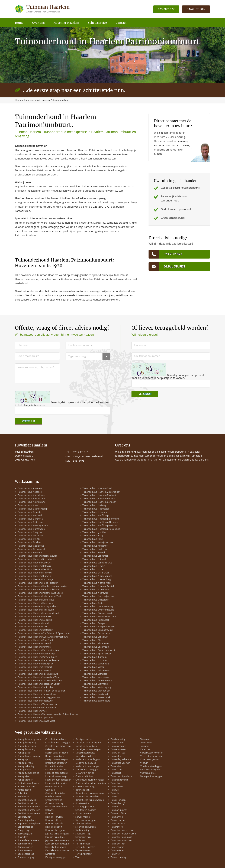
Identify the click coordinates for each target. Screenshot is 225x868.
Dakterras (50, 750)
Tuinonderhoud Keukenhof (95, 546)
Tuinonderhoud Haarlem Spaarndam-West (38, 678)
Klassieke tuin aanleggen (58, 844)
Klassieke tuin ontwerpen (58, 851)
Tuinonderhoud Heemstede (96, 509)
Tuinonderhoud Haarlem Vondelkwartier (37, 704)
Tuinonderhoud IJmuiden (94, 533)
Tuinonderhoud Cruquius (30, 533)
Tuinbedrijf (116, 773)
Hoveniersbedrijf (54, 827)
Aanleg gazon (24, 753)
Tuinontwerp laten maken (123, 834)
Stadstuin (80, 841)
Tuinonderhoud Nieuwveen (96, 590)
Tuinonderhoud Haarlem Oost (32, 627)
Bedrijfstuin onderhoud (29, 807)
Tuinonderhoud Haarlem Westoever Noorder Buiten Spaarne (48, 715)
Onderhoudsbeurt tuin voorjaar (91, 783)
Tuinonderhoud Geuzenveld (31, 549)
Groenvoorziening (54, 804)
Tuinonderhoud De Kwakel (30, 536)
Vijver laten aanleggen (151, 756)
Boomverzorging (26, 858)
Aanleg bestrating (26, 750)
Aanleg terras (24, 770)
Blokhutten (23, 837)
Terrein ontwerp (83, 851)
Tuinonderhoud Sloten (93, 640)
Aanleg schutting (26, 767)
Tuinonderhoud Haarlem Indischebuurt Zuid (39, 597)
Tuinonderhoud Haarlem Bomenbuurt (36, 559)
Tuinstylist (115, 854)
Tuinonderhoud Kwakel (94, 553)
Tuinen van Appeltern (121, 777)
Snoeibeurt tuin (83, 837)
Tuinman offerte (118, 814)
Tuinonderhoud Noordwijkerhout (98, 597)
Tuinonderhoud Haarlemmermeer (99, 502)
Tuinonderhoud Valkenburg (96, 664)
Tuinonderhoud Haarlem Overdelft (35, 644)
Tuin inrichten (117, 743)
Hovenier (50, 814)
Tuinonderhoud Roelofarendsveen (99, 617)
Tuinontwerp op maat (121, 837)
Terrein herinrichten (85, 847)
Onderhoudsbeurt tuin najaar (90, 780)
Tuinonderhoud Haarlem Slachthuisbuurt (38, 674)
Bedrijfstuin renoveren (29, 814)
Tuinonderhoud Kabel (93, 539)
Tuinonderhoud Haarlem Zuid (97, 489)
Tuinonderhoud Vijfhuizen (95, 674)
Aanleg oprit (24, 760)
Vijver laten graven (150, 760)
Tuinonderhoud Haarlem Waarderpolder (37, 708)
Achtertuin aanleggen (28, 783)
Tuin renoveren (118, 750)
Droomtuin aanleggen (56, 763)
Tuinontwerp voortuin (121, 841)
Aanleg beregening (27, 743)
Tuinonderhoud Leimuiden (95, 559)
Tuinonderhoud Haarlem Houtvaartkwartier (39, 590)
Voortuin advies (148, 773)
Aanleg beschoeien (27, 746)
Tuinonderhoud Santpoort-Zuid (97, 630)
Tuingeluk (115, 783)
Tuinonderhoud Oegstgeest (96, 600)
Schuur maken (83, 817)
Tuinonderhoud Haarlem (30, 553)
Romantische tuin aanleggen (89, 793)
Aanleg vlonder (25, 780)
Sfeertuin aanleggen (85, 820)
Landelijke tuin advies (86, 746)
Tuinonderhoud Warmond (95, 684)
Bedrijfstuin (23, 797)
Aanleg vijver (24, 777)
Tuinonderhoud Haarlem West (32, 711)
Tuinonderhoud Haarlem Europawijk (35, 580)
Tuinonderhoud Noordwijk (95, 593)
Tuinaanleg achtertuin (121, 760)
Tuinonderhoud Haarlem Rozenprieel (36, 664)
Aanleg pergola (25, 763)
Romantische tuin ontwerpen (90, 800)
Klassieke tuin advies (56, 847)
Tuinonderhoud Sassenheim (96, 634)
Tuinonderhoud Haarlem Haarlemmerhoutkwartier (43, 587)
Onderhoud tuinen (84, 777)
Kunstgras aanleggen (56, 858)
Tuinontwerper (118, 844)
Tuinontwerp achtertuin (122, 831)
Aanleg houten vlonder (29, 756)
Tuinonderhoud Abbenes (30, 492)
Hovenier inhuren (54, 817)
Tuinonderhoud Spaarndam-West (99, 650)
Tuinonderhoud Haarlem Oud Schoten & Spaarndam (44, 634)
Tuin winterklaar (118, 753)
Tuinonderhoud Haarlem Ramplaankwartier (39, 661)
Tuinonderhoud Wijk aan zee (97, 691)
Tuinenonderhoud (119, 780)
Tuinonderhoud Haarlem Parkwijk (34, 647)
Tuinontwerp (117, 827)
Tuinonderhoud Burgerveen (31, 529)
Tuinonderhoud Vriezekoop (96, 678)
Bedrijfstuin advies (27, 800)
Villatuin (144, 763)
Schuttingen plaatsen (86, 810)
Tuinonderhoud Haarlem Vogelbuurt (35, 701)
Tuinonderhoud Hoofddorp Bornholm (101, 519)
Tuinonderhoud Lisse (93, 570)
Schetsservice (82, 804)
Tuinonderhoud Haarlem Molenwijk (35, 620)
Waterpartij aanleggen (151, 777)
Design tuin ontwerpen (57, 760)
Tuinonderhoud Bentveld (30, 516)
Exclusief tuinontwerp (56, 777)
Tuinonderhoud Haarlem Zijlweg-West (36, 721)
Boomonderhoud (26, 854)
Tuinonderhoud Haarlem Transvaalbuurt (37, 694)
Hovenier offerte (54, 820)
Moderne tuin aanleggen (88, 760)
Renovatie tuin (82, 790)
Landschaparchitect (85, 753)
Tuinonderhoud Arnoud (29, 506)
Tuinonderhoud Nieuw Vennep (97, 576)
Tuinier (114, 797)
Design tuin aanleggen (57, 753)
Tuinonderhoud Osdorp (94, 603)
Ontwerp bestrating (85, 787)
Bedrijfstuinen (24, 817)
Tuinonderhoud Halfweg (94, 506)
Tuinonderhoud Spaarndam (96, 647)
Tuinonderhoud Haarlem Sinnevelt (34, 671)
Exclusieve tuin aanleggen (58, 780)
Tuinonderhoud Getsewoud (31, 546)
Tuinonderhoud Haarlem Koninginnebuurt (38, 607)
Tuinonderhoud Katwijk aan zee (98, 543)
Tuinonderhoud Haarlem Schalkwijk (35, 667)
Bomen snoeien (25, 847)
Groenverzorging (54, 800)
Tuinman (115, 807)
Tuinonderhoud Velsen (93, 667)
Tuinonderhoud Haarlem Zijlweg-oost (36, 718)
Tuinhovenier (117, 787)
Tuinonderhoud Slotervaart (96, 644)
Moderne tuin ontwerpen (88, 767)
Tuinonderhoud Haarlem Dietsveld (35, 573)
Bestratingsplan (25, 834)
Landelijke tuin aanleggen (88, 743)
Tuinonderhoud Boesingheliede (33, 526)
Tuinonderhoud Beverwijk (30, 519)
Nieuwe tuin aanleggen (87, 770)
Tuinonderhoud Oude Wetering (98, 607)
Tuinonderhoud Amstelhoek (31, 496)
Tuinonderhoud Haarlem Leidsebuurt (36, 610)
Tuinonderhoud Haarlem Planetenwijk (36, 654)
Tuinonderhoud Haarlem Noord (33, 624)
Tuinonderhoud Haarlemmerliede (99, 499)
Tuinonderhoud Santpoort (95, 624)
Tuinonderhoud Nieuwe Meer (97, 583)
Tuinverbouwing (118, 858)
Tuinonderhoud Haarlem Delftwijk (34, 566)
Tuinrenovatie (117, 847)
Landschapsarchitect (86, 756)
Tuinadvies (116, 767)
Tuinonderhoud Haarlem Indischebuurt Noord (40, 593)
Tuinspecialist (117, 851)
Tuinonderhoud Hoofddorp (95, 516)
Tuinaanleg (116, 756)
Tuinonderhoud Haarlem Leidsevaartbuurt (38, 613)
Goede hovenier (53, 797)
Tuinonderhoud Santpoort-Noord (98, 627)
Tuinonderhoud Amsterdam (31, 502)
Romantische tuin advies (87, 797)
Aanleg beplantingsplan (29, 740)
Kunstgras (50, 854)
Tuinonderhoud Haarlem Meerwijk (34, 617)
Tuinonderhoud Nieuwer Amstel (98, 587)
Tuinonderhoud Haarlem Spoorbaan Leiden (39, 684)
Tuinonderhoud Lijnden (94, 566)
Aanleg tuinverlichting (28, 773)
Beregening (23, 831)
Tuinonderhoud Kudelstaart (96, 549)
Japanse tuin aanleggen (57, 834)
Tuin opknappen (118, 746)
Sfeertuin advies (83, 824)
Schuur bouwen (83, 814)
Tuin (77, 858)
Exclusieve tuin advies (56, 783)
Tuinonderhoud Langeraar (95, 556)
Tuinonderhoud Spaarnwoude (97, 654)
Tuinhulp (115, 793)
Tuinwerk (145, 746)
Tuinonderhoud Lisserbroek (96, 573)
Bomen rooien (25, 844)
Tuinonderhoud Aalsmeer (30, 489)
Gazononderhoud (54, 787)
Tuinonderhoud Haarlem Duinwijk (34, 576)
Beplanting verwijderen (29, 824)
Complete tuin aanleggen (58, 743)
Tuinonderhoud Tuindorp (94, 657)
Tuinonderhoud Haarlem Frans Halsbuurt (38, 583)
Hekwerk (50, 810)
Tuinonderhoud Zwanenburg (96, 701)
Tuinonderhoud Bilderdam (30, 522)
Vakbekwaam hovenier (151, 753)
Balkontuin (23, 793)
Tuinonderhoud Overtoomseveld (98, 610)
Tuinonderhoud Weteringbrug (97, 688)
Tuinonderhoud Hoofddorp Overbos (100, 526)
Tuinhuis (115, 790)
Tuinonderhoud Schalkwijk (95, 637)
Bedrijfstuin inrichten (28, 804)
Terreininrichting (83, 854)
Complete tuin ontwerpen (58, 746)
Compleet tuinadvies (55, 740)
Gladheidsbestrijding (55, 793)
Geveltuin (50, 790)
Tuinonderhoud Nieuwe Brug (97, 580)
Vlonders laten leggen (151, 767)
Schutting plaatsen (85, 807)
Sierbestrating (82, 831)
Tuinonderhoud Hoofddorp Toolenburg (101, 529)
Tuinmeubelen (118, 820)
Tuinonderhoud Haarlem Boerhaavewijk (37, 556)
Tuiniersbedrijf (118, 804)
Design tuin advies (54, 756)
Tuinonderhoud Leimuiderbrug (97, 563)
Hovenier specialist (55, 824)
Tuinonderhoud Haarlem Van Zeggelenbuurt (39, 698)
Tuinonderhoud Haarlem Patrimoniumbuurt (39, 650)
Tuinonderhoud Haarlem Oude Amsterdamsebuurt (43, 637)
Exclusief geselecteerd (56, 773)
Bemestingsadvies (27, 820)
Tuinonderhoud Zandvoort (95, 694)
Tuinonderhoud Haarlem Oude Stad (35, 640)
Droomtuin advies (54, 767)
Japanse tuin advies (55, 837)
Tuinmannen (117, 817)
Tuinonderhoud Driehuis (29, 543)
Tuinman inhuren (119, 810)
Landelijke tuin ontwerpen (88, 750)
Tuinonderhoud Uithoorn (94, 661)
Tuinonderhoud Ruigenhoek (96, 620)
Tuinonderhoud (118, 824)
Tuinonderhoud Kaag (93, 536)
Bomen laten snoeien (28, 841)
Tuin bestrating (118, 740)
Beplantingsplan (25, 827)
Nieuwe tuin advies (85, 773)
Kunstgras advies (84, 740)
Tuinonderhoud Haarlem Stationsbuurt (37, 688)
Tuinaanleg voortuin (120, 763)
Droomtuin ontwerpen (56, 770)
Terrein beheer (83, 844)
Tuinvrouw (145, 740)
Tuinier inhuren (118, 800)
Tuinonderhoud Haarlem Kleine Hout (36, 600)
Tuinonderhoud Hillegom (95, 512)
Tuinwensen (146, 743)
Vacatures (145, 750)
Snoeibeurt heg (83, 834)
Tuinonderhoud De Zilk (29, 539)
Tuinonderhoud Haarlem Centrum (34, 563)
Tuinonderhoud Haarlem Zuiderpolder (101, 492)
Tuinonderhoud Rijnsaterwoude (98, 613)
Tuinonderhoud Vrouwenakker (97, 681)
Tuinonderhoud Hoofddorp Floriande (100, 522)
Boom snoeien (25, 851)
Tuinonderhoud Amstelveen (31, 499)
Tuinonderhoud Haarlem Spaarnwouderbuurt (40, 681)
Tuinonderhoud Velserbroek (96, 671)
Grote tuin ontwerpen (56, 807)
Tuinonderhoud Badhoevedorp (33, 509)
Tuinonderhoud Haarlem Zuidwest (99, 496)
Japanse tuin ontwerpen (57, 841)
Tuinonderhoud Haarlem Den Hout (35, 570)
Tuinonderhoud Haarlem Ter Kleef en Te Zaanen (41, 691)
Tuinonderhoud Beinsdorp (30, 512)
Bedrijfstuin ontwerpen (29, 810)
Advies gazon (24, 790)
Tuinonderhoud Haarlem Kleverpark (35, 603)
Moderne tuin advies (86, 763)
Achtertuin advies (26, 787)
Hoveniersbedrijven (55, 831)
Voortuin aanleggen (150, 770)
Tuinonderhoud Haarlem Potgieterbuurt (37, 657)
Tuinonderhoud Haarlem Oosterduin (35, 630)
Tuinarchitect (117, 770)
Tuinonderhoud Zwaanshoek (96, 698)
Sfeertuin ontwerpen (86, 827)
